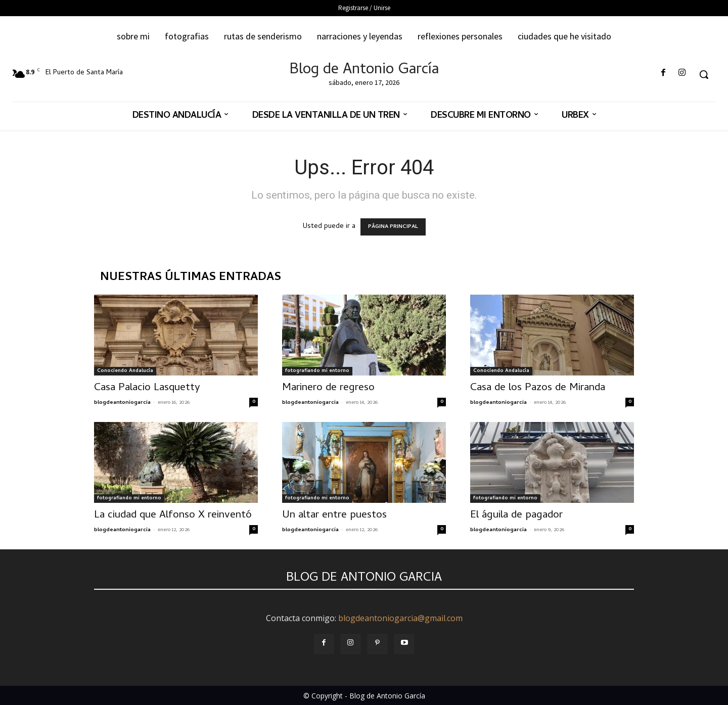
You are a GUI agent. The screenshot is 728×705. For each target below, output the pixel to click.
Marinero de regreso (328, 388)
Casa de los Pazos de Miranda (538, 388)
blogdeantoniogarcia (122, 403)
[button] (704, 74)
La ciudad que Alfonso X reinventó (173, 515)
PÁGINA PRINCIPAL (393, 227)
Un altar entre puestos (334, 515)
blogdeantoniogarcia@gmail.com (400, 618)
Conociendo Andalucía (125, 371)
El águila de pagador (516, 515)
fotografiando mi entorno (317, 371)
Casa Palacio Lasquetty (147, 388)
